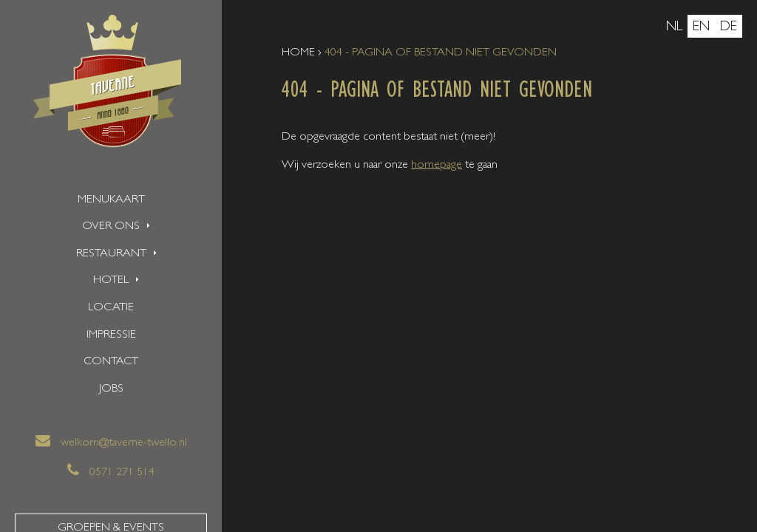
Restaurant (111, 254)
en (701, 28)
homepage (437, 166)
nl (674, 28)
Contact (111, 362)
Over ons (111, 227)
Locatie (111, 308)
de (729, 28)
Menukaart (111, 200)
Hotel (111, 281)
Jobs (111, 389)
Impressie (111, 335)
